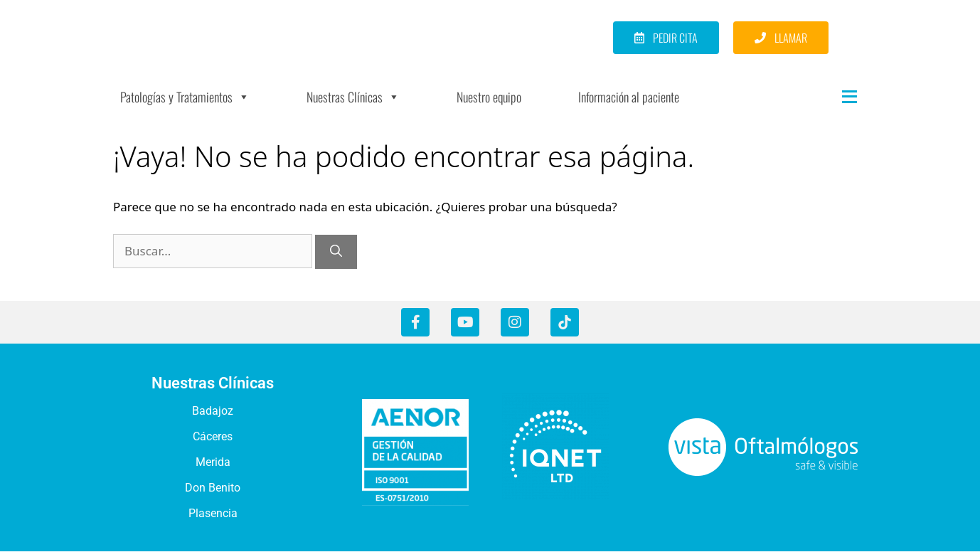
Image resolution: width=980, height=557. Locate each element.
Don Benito (213, 495)
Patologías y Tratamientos (185, 104)
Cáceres (213, 444)
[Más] (821, 104)
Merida (213, 469)
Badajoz (213, 418)
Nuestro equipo (489, 104)
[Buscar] (336, 259)
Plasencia (213, 520)
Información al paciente (629, 104)
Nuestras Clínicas (353, 104)
